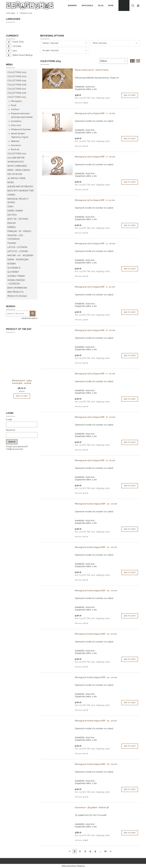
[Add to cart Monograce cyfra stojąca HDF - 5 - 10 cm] (130, 312)
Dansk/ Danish (15, 211)
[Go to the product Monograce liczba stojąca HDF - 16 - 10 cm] (57, 765)
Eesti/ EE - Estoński (18, 219)
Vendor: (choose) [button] (50, 43)
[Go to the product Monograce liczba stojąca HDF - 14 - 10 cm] (57, 678)
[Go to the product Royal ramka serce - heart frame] (57, 79)
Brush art (15, 149)
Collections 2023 (17, 72)
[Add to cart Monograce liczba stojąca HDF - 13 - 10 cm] (130, 659)
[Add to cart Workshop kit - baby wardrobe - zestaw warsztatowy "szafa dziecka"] (22, 396)
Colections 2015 (17, 97)
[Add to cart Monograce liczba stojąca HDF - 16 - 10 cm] (130, 789)
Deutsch (12, 215)
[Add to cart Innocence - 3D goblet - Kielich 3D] (130, 833)
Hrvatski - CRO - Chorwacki (16, 237)
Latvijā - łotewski (17, 247)
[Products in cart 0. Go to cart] (124, 5)
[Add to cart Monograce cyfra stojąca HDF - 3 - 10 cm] (130, 225)
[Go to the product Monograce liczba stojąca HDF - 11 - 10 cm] (57, 548)
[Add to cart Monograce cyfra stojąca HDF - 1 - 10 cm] (130, 139)
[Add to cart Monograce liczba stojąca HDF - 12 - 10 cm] (130, 616)
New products (15, 292)
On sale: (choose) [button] (50, 50)
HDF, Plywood (15, 174)
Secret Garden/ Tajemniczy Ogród (20, 135)
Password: (11, 430)
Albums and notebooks (20, 187)
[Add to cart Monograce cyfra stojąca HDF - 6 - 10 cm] (130, 356)
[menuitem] (72, 6)
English (12, 223)
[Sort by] (113, 61)
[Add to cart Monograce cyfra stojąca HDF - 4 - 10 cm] (130, 269)
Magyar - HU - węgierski (20, 255)
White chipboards (17, 166)
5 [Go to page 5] (95, 851)
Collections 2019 (17, 81)
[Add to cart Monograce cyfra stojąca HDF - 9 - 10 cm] (130, 486)
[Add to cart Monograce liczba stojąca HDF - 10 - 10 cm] (130, 529)
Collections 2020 (17, 76)
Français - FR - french (19, 231)
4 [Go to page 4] (90, 851)
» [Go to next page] (111, 851)
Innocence (16, 145)
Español (12, 227)
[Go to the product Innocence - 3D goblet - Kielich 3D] (57, 808)
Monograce (16, 101)
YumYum (15, 109)
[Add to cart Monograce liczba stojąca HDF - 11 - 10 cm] (130, 573)
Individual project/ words (18, 201)
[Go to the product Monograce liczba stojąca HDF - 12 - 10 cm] (57, 591)
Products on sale (17, 296)
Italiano (12, 243)
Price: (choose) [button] (100, 43)
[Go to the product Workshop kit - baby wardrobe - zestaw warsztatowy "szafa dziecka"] (22, 361)
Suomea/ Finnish (16, 276)
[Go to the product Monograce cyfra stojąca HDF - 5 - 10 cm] (57, 288)
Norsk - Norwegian (18, 260)
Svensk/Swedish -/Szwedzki (16, 282)
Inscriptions (16, 121)
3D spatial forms (16, 178)
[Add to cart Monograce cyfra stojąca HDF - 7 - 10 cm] (130, 399)
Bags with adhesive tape (21, 191)
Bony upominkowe (17, 288)
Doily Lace (16, 125)
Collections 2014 (17, 154)
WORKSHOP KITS (16, 162)
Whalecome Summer (21, 129)
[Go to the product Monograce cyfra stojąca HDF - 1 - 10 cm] (57, 122)
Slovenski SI (14, 268)
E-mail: (9, 420)
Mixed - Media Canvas (19, 170)
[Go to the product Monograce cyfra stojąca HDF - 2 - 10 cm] (57, 165)
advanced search (30, 318)
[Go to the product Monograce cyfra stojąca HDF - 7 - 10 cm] (57, 374)
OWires (11, 195)
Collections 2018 (17, 85)
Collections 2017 (17, 89)
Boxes (11, 182)
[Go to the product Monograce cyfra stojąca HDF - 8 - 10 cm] (57, 418)
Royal (14, 105)
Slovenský (13, 272)
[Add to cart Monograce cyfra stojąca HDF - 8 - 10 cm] (130, 442)
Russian (11, 264)
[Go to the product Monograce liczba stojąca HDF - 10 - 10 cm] (57, 504)
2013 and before (16, 158)
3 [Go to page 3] (85, 851)
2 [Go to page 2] (80, 851)
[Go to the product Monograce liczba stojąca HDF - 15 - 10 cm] (57, 721)
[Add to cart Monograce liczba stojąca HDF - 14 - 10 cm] (130, 703)
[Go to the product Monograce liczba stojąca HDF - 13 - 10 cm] (57, 635)
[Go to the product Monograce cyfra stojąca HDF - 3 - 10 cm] (57, 201)
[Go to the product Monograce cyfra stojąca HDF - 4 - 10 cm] (57, 244)
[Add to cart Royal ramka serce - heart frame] (130, 95)
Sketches (15, 141)
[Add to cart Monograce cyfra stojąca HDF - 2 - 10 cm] (130, 182)
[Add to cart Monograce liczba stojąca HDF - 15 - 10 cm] (130, 746)
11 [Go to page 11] (106, 851)
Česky (11, 207)
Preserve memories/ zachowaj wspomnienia (22, 115)
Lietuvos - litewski (18, 251)
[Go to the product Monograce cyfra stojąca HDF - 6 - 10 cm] (57, 331)
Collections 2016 (17, 93)
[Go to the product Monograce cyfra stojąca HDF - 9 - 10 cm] (57, 461)
